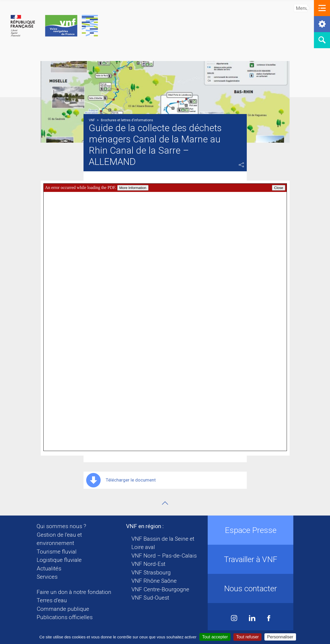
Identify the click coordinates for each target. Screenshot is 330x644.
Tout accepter (215, 637)
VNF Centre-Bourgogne (160, 589)
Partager (241, 165)
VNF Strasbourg (151, 573)
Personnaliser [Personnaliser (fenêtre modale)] (280, 637)
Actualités (49, 569)
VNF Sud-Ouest (150, 598)
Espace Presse (251, 530)
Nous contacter (251, 588)
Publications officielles (65, 617)
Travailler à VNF (251, 559)
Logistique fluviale (59, 560)
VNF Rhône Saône (154, 581)
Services (47, 577)
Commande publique (63, 609)
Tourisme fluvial (57, 552)
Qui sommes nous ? (61, 526)
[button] (322, 8)
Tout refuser (247, 637)
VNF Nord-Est (148, 564)
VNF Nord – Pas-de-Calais (164, 556)
